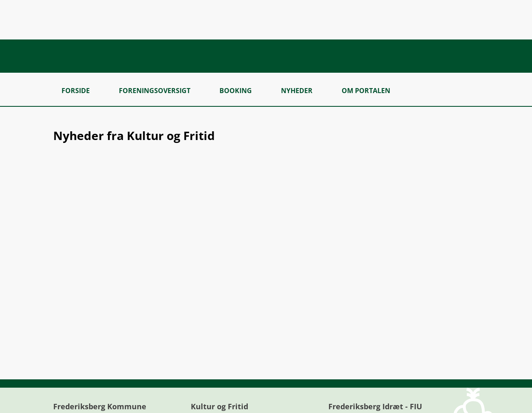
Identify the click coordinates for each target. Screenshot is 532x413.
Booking (236, 91)
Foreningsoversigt (155, 91)
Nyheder (297, 91)
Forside (76, 91)
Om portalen (366, 91)
